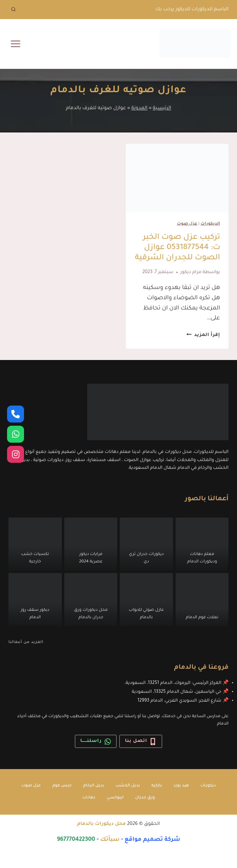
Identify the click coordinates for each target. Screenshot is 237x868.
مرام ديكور (191, 272)
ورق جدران (145, 798)
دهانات (89, 798)
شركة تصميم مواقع (152, 840)
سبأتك (110, 840)
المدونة (140, 108)
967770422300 (76, 840)
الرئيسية (162, 108)
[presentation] (177, 178)
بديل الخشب (128, 786)
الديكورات (210, 224)
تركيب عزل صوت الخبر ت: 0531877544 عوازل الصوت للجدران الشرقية (177, 248)
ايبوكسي (115, 798)
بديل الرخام (93, 786)
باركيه (157, 786)
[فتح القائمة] (16, 44)
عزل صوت (187, 224)
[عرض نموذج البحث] (13, 10)
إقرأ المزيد (203, 335)
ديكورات (208, 786)
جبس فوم (62, 786)
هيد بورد (181, 786)
